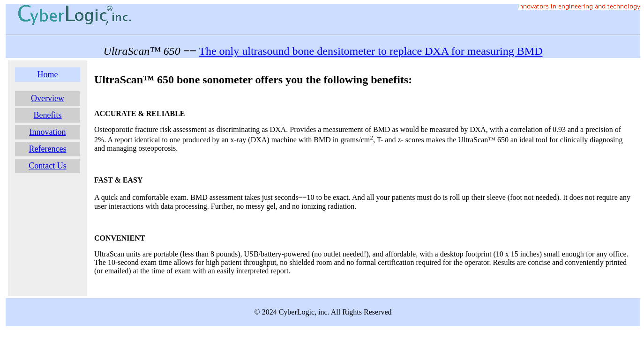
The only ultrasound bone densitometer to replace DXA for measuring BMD (371, 51)
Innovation (48, 132)
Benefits (48, 115)
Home (48, 74)
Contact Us (48, 166)
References (48, 149)
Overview (48, 98)
